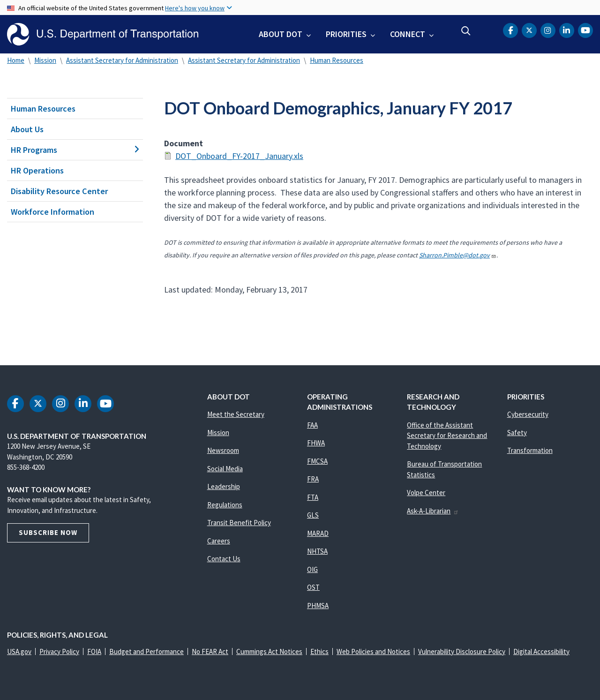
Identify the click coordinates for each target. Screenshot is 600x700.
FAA (312, 425)
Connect (408, 34)
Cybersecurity (528, 414)
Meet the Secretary (236, 414)
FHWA (316, 443)
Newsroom (223, 450)
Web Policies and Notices (373, 651)
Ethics (319, 651)
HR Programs (75, 150)
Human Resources (337, 60)
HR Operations (37, 170)
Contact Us (224, 559)
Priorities (346, 34)
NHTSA (317, 551)
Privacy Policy (59, 651)
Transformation (530, 450)
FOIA (94, 651)
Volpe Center (426, 493)
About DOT (281, 34)
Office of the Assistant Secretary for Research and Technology (447, 436)
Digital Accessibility (541, 651)
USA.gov (19, 651)
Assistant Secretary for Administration (122, 60)
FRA (313, 479)
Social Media (225, 469)
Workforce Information (52, 212)
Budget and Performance (146, 651)
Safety (517, 433)
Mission (45, 60)
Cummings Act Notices (269, 651)
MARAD (318, 533)
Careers (219, 541)
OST (313, 587)
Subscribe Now (48, 532)
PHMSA (318, 606)
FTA (313, 497)
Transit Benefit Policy (239, 523)
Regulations (225, 505)
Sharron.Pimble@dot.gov (458, 255)
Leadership (224, 486)
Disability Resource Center (59, 191)
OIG (312, 569)
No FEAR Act (210, 651)
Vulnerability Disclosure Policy (462, 651)
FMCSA (317, 461)
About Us (27, 129)
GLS (313, 515)
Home (16, 60)
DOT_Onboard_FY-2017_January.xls (239, 156)
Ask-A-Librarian (433, 511)
